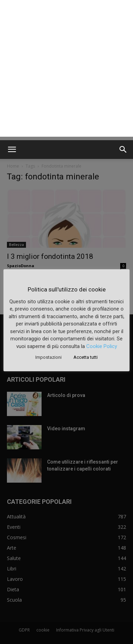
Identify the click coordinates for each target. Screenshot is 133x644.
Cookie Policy (102, 346)
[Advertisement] (66, 70)
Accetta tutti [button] (86, 357)
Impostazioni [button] (48, 357)
